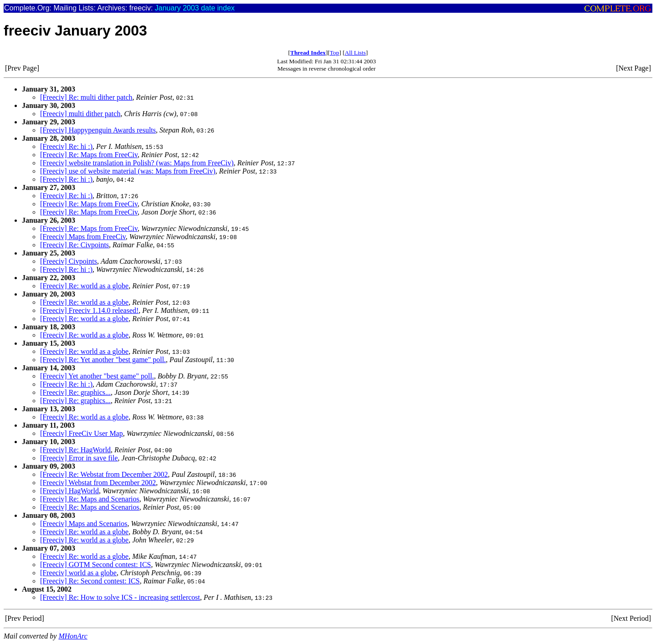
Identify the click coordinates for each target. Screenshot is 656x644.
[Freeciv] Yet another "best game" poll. (97, 376)
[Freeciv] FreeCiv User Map (82, 433)
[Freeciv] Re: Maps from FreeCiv (89, 155)
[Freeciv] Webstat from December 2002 (98, 483)
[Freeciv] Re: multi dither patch (86, 97)
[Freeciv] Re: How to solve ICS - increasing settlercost (120, 597)
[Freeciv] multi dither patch (80, 114)
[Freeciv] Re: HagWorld (75, 450)
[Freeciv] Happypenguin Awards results (98, 130)
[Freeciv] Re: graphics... (75, 392)
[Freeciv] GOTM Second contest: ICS (96, 565)
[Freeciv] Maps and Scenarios (84, 524)
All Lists (355, 53)
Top (335, 53)
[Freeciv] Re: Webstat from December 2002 (104, 474)
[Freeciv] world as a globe (78, 573)
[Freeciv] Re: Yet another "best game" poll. (103, 360)
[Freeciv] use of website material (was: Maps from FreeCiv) (128, 171)
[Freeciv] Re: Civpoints (74, 245)
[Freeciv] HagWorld (69, 491)
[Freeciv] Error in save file (79, 458)
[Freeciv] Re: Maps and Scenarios (90, 499)
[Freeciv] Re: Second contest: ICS (90, 581)
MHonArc (73, 636)
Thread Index (308, 53)
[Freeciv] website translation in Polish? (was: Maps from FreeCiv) (137, 163)
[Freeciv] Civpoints (69, 261)
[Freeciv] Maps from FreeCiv (83, 237)
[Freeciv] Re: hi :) (66, 146)
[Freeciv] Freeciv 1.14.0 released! (89, 310)
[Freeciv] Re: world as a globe (84, 286)
